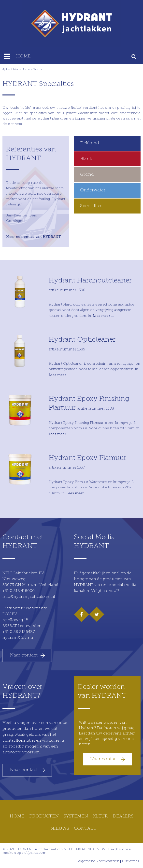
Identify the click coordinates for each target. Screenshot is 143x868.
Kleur (100, 816)
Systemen (76, 816)
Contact (85, 829)
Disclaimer (131, 861)
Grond (87, 175)
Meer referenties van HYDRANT (33, 237)
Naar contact (24, 655)
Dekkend (90, 143)
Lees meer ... (103, 316)
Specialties (91, 206)
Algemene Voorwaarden (99, 861)
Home (26, 69)
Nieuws (60, 829)
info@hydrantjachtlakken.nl (29, 597)
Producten (44, 816)
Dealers (123, 816)
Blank (86, 159)
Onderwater (93, 190)
